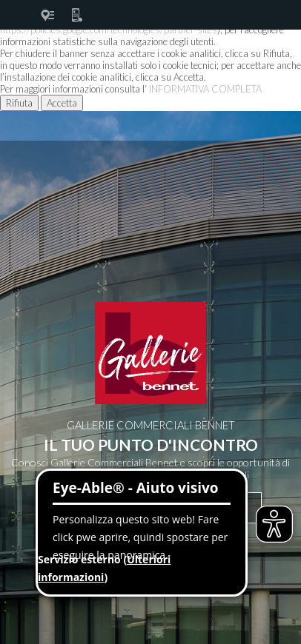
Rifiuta (19, 103)
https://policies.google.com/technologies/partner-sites (109, 30)
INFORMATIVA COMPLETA (205, 89)
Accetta (62, 103)
